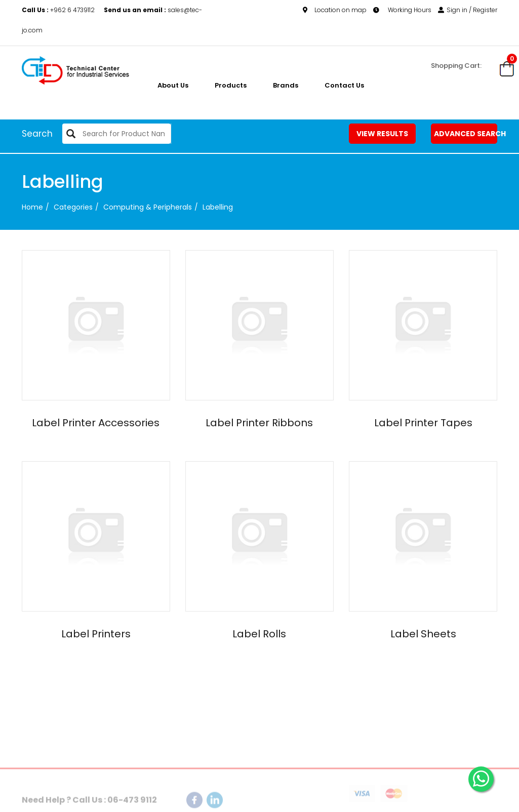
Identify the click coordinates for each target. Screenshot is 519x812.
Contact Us (344, 85)
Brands (286, 85)
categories (73, 207)
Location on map (335, 10)
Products (231, 85)
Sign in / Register (468, 10)
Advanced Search (466, 134)
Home (32, 207)
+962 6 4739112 (59, 10)
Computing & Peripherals (148, 207)
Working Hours (402, 10)
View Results (382, 134)
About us (173, 85)
